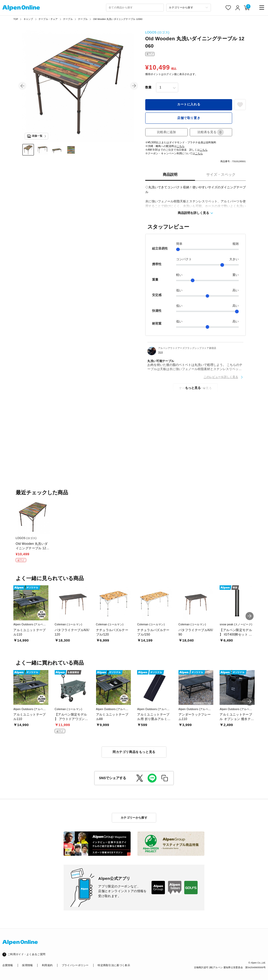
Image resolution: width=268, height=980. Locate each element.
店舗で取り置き (189, 118)
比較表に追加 (166, 132)
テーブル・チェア (48, 19)
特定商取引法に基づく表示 (114, 965)
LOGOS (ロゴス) (157, 32)
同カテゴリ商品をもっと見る (134, 752)
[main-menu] (262, 8)
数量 (148, 87)
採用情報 (27, 965)
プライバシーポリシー (75, 965)
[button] (22, 86)
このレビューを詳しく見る (221, 377)
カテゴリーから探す (134, 818)
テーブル (68, 19)
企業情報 (8, 965)
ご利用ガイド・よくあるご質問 (26, 954)
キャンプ (28, 19)
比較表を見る (211, 132)
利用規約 (47, 965)
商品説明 (170, 175)
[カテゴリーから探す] (189, 8)
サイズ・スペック (221, 175)
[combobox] (135, 8)
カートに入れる (189, 104)
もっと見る (193, 388)
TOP (16, 19)
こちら (181, 146)
